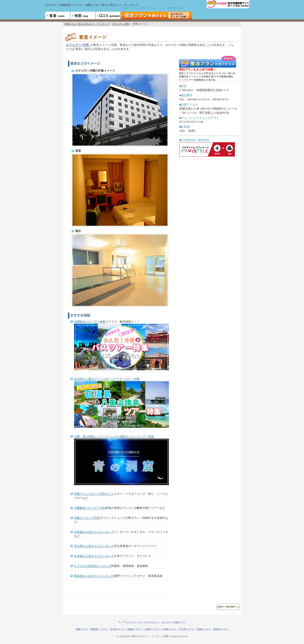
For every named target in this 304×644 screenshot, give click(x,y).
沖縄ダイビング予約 (87, 518)
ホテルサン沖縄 (121, 24)
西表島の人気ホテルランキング (94, 576)
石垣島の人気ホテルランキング (94, 532)
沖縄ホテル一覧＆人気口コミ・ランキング (87, 24)
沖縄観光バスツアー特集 (90, 322)
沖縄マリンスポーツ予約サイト (94, 494)
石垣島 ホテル (204, 629)
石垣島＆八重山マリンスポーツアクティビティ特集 (107, 379)
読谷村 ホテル (118, 629)
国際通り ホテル (99, 629)
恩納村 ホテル (135, 629)
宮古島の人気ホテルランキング (94, 546)
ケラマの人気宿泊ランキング (93, 566)
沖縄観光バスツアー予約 (90, 508)
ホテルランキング (136, 622)
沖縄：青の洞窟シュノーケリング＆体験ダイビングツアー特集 (114, 437)
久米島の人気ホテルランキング (94, 556)
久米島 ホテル (169, 629)
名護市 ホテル (152, 629)
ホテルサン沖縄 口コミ (174, 622)
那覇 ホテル (82, 629)
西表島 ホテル (221, 629)
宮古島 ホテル (187, 629)
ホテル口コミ (153, 622)
